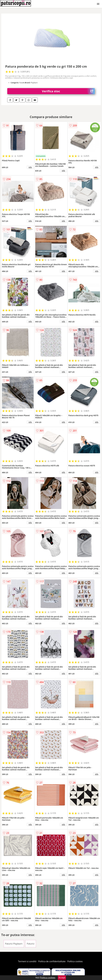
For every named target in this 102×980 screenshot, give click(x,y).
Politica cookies (75, 961)
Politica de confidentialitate (52, 961)
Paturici (31, 944)
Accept (62, 978)
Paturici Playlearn (14, 944)
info (30, 167)
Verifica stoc (68, 91)
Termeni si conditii (27, 961)
